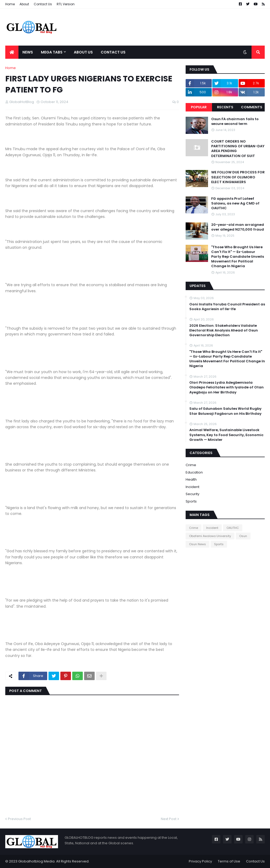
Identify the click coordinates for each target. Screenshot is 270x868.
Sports (191, 501)
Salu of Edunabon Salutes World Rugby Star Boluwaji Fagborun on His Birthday (225, 411)
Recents (225, 107)
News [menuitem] (28, 52)
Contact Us (43, 4)
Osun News (197, 544)
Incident (192, 487)
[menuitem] (12, 52)
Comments (252, 107)
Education (194, 472)
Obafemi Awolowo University (210, 536)
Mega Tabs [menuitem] (52, 52)
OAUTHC (233, 528)
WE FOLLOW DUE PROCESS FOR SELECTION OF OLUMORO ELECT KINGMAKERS (238, 177)
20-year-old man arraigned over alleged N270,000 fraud (238, 227)
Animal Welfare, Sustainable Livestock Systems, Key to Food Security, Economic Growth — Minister (226, 435)
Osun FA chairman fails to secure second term (235, 121)
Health (191, 479)
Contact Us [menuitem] (113, 52)
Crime (191, 465)
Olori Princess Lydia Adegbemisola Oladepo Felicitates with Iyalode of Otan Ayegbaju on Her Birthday (226, 387)
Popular (199, 107)
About (24, 4)
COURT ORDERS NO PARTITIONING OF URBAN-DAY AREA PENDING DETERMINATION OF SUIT (238, 149)
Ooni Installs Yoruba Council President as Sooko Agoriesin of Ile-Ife (227, 307)
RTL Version (66, 4)
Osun (243, 536)
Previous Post (19, 819)
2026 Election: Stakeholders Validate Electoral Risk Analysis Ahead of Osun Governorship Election (224, 330)
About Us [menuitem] (83, 52)
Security (192, 494)
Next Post (169, 819)
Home (10, 4)
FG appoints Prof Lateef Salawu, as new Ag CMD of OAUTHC (235, 203)
